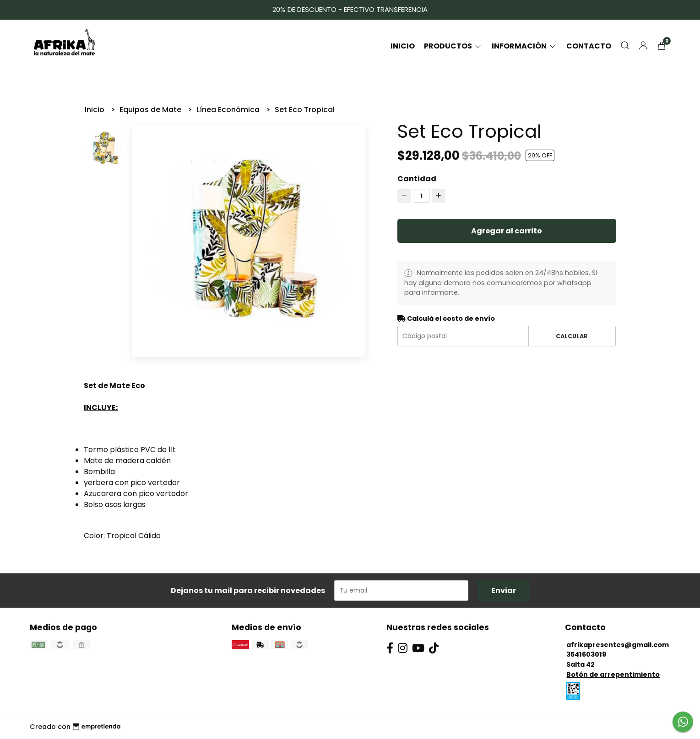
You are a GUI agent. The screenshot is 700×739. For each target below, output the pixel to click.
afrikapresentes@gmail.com (618, 645)
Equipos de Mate (151, 110)
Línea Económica (229, 110)
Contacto (589, 46)
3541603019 (586, 654)
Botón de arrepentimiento (613, 674)
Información (524, 46)
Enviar (504, 591)
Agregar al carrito (507, 231)
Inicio (403, 46)
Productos (453, 46)
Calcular (572, 336)
